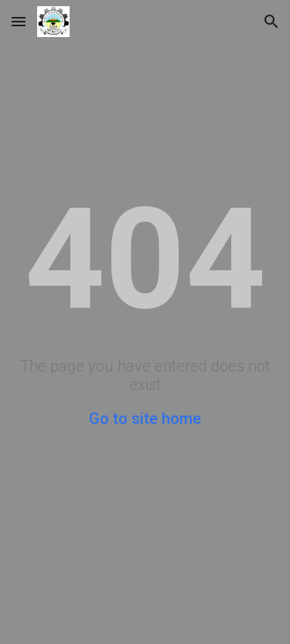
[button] (19, 21)
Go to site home (145, 419)
